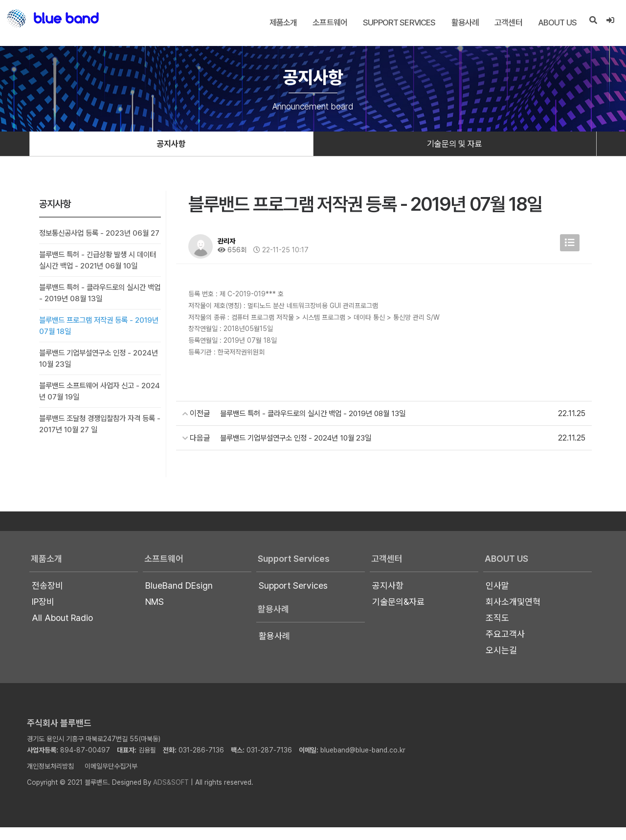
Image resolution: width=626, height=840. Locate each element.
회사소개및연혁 (513, 614)
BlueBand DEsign (179, 598)
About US (556, 22)
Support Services (399, 22)
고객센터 (508, 22)
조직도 (497, 630)
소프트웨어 (329, 22)
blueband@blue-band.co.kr (363, 763)
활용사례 (464, 22)
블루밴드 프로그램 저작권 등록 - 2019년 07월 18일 (100, 338)
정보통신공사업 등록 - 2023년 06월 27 (97, 240)
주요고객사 (505, 647)
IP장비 (43, 614)
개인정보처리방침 (50, 779)
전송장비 (47, 598)
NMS (155, 614)
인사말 (497, 598)
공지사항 (171, 144)
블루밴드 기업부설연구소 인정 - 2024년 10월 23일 (99, 371)
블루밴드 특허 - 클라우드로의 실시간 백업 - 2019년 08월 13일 (96, 306)
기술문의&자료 (398, 614)
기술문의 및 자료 (455, 144)
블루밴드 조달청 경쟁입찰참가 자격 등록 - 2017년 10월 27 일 (98, 437)
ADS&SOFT (171, 795)
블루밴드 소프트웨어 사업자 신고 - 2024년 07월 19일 (93, 404)
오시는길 (501, 663)
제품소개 (282, 22)
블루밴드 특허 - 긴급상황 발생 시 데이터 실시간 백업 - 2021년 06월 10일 (98, 273)
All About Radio (62, 630)
